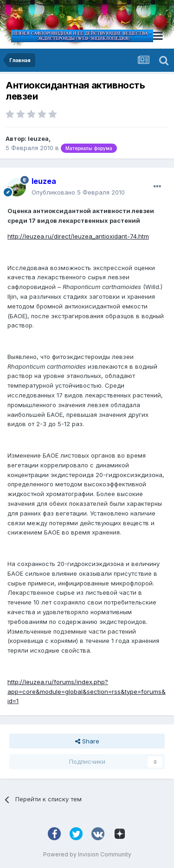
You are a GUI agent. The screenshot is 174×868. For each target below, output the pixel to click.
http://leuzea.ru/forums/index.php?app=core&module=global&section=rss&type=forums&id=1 (87, 692)
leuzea (38, 138)
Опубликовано (78, 192)
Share (87, 741)
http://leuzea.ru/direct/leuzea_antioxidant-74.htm (78, 236)
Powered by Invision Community (87, 854)
